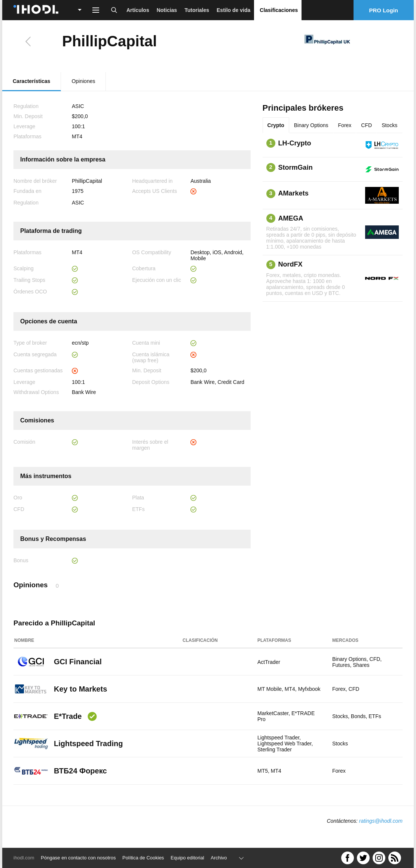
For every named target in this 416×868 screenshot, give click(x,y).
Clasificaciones (279, 10)
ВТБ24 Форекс (80, 771)
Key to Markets (80, 689)
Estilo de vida (233, 10)
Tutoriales (197, 10)
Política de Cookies (143, 858)
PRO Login (384, 10)
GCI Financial (78, 662)
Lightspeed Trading (88, 744)
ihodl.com (24, 858)
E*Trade (68, 716)
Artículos (138, 10)
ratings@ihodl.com (381, 821)
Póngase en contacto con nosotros (78, 858)
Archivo (219, 858)
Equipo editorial (187, 858)
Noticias (167, 10)
